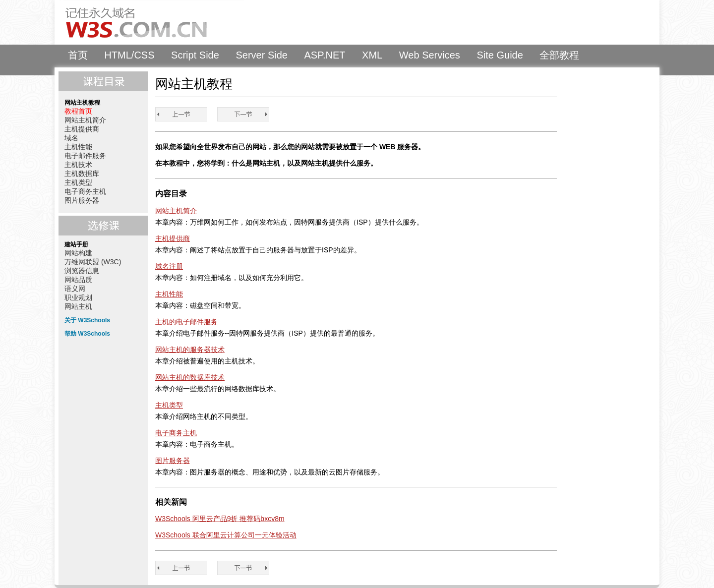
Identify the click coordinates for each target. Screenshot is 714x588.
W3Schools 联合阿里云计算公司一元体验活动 (226, 535)
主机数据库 (82, 174)
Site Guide (500, 55)
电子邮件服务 (85, 156)
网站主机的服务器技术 (190, 350)
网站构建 (78, 253)
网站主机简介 (85, 120)
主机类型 (78, 182)
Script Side (195, 55)
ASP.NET (325, 55)
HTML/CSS (129, 55)
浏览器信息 (82, 271)
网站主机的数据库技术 (190, 377)
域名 (71, 138)
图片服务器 (82, 200)
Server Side (262, 55)
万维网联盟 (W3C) (93, 262)
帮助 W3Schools (87, 334)
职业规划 (78, 297)
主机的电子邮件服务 (186, 322)
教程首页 (78, 111)
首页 (78, 55)
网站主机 (78, 306)
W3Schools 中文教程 (152, 22)
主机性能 (78, 147)
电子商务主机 (85, 191)
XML (372, 55)
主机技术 (78, 165)
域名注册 (169, 266)
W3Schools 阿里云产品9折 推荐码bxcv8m (220, 519)
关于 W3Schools (87, 320)
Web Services (430, 55)
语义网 (75, 289)
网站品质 (78, 280)
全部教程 (559, 55)
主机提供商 (82, 129)
